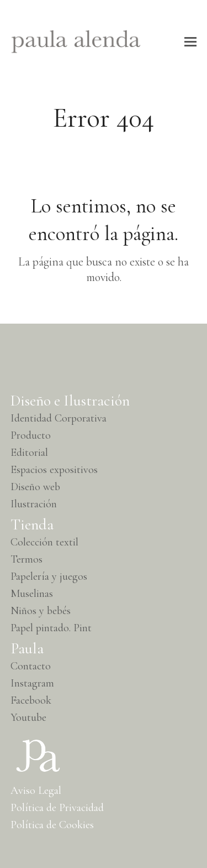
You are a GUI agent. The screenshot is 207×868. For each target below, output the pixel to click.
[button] (190, 42)
